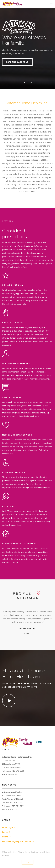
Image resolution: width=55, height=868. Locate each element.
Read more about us (17, 62)
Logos (5, 832)
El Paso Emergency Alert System (17, 841)
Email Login (7, 827)
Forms (5, 837)
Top (27, 862)
